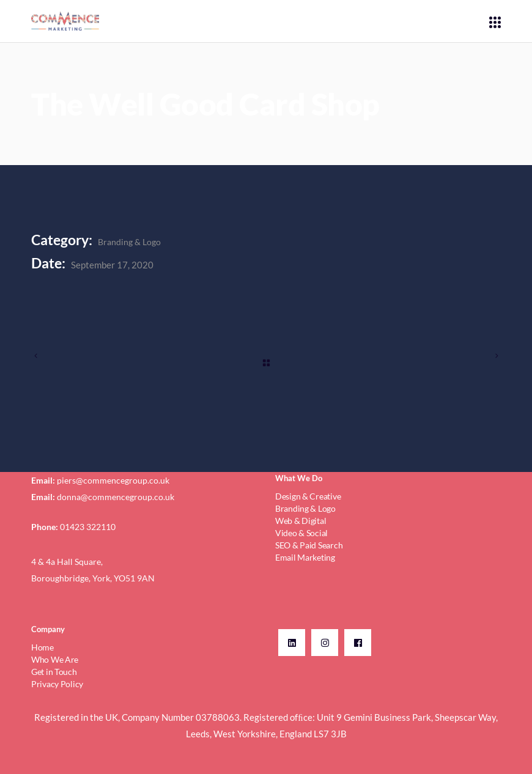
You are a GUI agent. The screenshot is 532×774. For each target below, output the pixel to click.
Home (42, 647)
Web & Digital (301, 521)
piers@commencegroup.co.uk (113, 480)
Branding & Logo (129, 242)
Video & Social (301, 533)
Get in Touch (54, 672)
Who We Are (55, 659)
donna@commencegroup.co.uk (116, 497)
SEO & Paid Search (309, 545)
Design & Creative (308, 496)
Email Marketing (305, 557)
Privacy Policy (57, 684)
